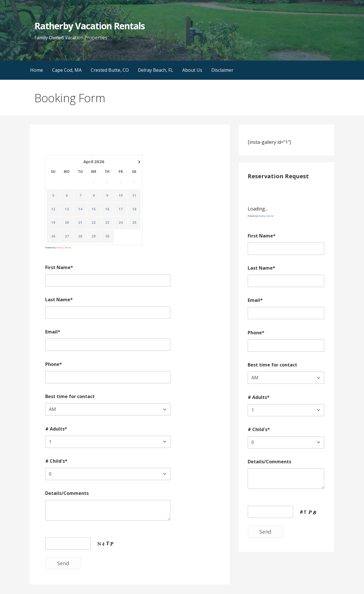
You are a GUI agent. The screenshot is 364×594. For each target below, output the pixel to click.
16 (107, 209)
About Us (192, 70)
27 (67, 236)
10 (121, 196)
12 (53, 209)
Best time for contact (70, 396)
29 (94, 236)
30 (107, 236)
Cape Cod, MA (67, 70)
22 (94, 223)
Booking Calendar (64, 248)
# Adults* (56, 429)
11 (134, 196)
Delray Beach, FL (156, 70)
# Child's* (56, 461)
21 (80, 223)
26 (53, 236)
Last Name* (59, 300)
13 (67, 209)
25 (134, 223)
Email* (53, 332)
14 (80, 209)
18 (134, 209)
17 (121, 209)
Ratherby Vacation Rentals (90, 26)
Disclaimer (222, 70)
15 (94, 209)
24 (121, 223)
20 (67, 223)
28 (80, 236)
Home (37, 70)
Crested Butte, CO (110, 70)
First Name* (59, 267)
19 (53, 223)
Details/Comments (67, 493)
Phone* (54, 364)
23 (107, 223)
